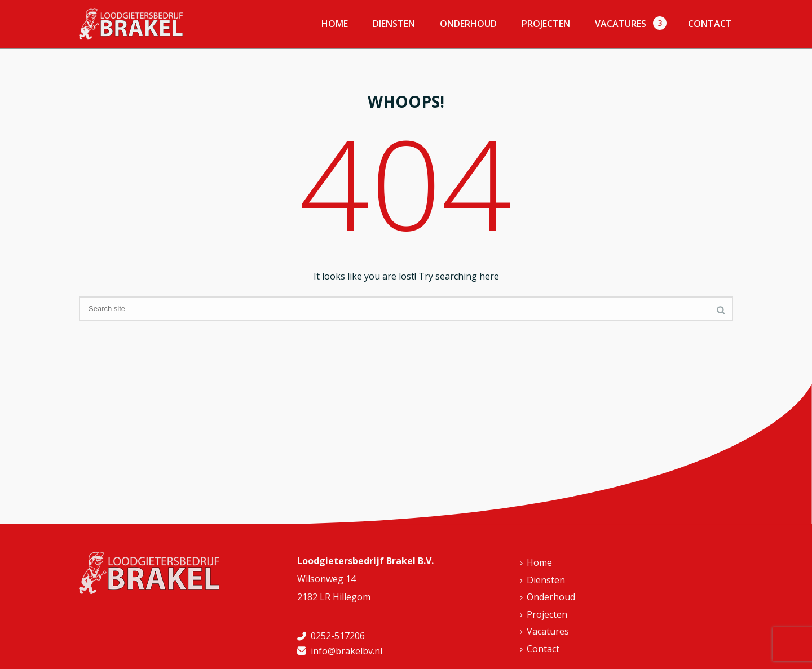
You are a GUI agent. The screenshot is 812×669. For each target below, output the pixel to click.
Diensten (394, 24)
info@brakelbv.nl (347, 651)
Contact (710, 24)
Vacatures (621, 24)
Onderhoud (468, 24)
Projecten (546, 24)
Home (335, 24)
